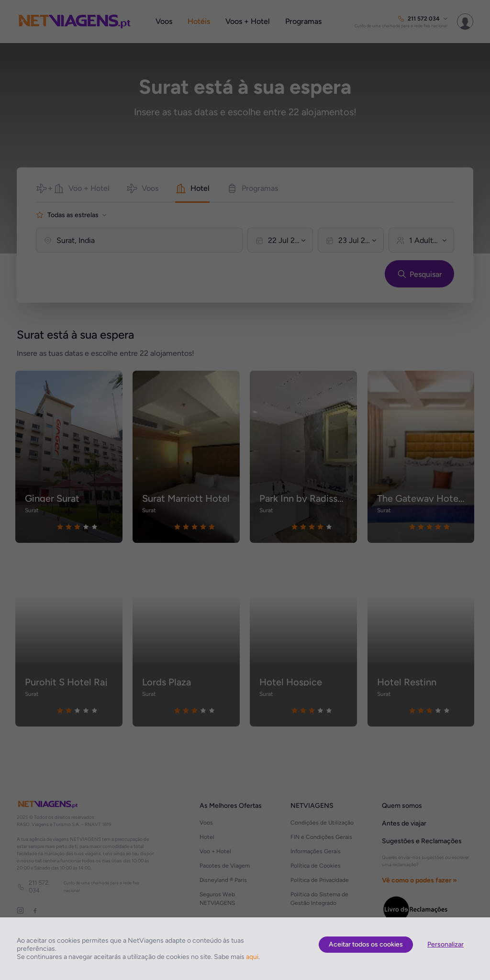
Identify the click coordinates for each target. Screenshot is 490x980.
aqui (252, 957)
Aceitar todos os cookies (366, 944)
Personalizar (445, 944)
